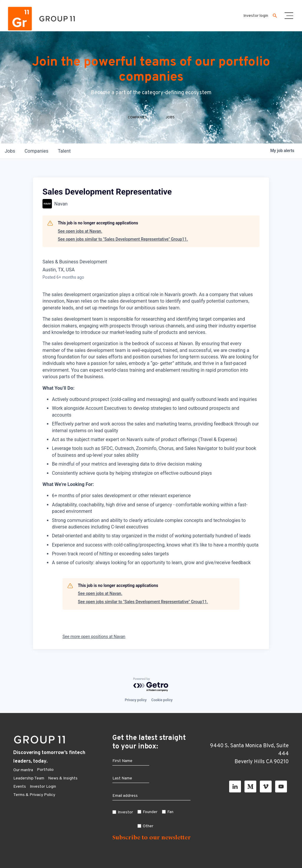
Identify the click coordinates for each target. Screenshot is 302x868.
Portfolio (45, 770)
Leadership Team (29, 778)
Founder (150, 812)
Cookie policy (162, 700)
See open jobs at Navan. (80, 231)
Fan (170, 812)
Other (148, 826)
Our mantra (23, 770)
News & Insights (63, 778)
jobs (10, 151)
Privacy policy (136, 700)
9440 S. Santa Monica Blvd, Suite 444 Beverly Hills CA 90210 (249, 754)
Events (20, 787)
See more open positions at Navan (94, 637)
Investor (125, 812)
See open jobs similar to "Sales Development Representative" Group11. (123, 239)
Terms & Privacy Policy (34, 795)
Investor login (256, 16)
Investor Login (43, 787)
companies (36, 151)
